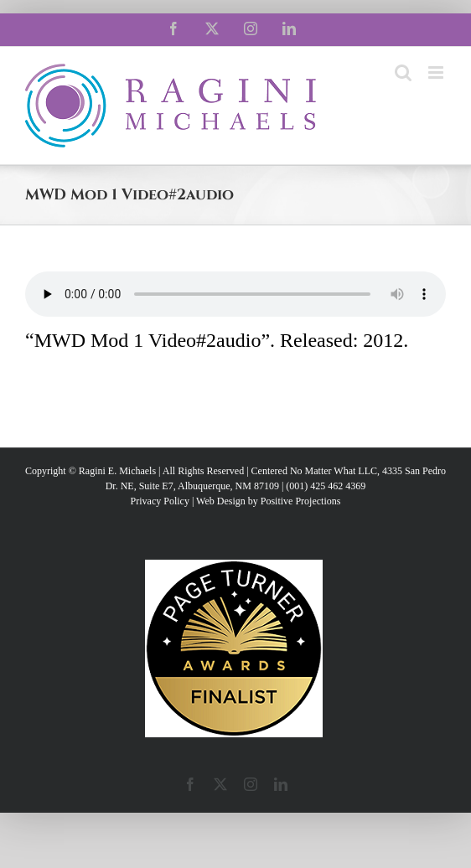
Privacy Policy (160, 501)
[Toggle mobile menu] (437, 72)
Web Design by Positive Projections (268, 501)
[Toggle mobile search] (403, 72)
